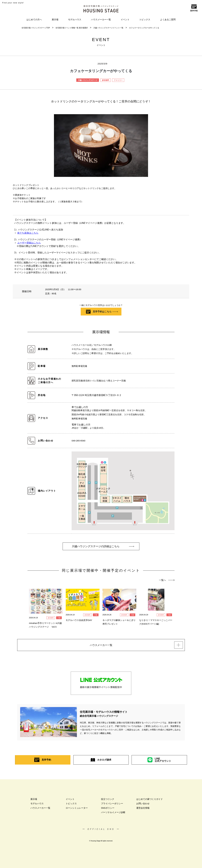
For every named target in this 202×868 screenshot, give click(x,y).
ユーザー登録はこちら (29, 243)
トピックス (145, 19)
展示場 (55, 19)
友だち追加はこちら (28, 233)
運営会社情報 (143, 809)
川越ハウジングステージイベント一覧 (108, 28)
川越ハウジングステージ (88, 80)
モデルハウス (75, 19)
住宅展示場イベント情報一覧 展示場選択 (72, 28)
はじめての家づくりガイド (150, 800)
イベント (125, 19)
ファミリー (118, 80)
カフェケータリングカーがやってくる (144, 28)
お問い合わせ (143, 804)
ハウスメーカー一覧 (101, 19)
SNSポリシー (108, 809)
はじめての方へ (34, 19)
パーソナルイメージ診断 (113, 813)
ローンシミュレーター (77, 809)
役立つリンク (108, 800)
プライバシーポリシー (112, 804)
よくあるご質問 (168, 19)
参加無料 (106, 80)
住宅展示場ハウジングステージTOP (36, 28)
